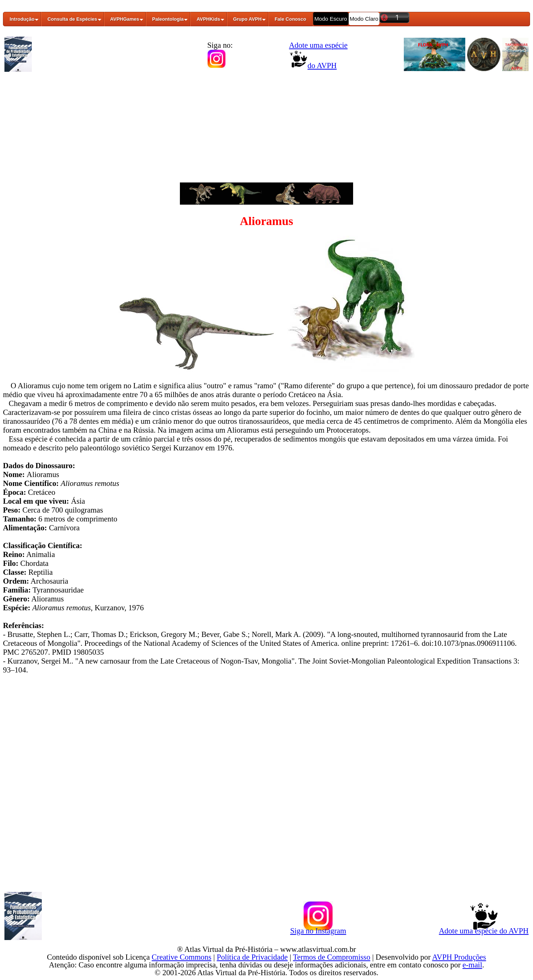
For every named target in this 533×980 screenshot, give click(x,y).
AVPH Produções (459, 957)
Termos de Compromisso (332, 957)
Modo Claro (364, 19)
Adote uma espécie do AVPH (484, 929)
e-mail (472, 965)
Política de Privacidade (252, 957)
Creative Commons (182, 957)
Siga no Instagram (318, 929)
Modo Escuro (331, 19)
